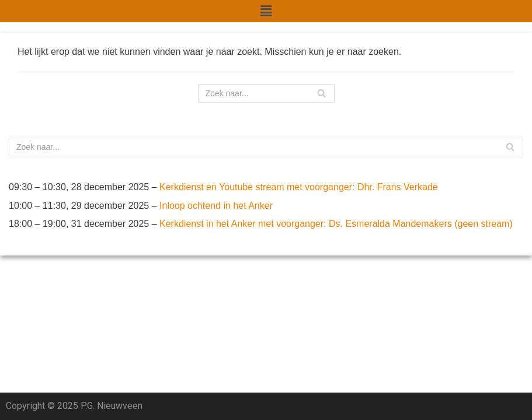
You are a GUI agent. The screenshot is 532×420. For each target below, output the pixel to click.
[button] (266, 11)
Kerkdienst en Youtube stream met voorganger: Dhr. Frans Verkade (299, 187)
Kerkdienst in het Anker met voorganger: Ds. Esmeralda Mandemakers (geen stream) (336, 224)
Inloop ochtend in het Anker (216, 206)
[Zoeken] (266, 93)
